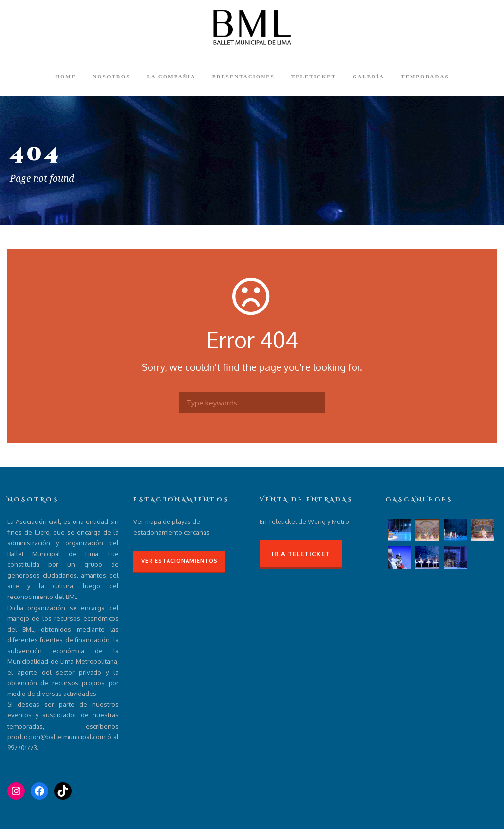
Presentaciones (243, 77)
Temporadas (425, 77)
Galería (368, 77)
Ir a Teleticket (301, 554)
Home (65, 77)
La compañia (171, 77)
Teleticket (314, 77)
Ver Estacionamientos (179, 561)
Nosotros (111, 77)
